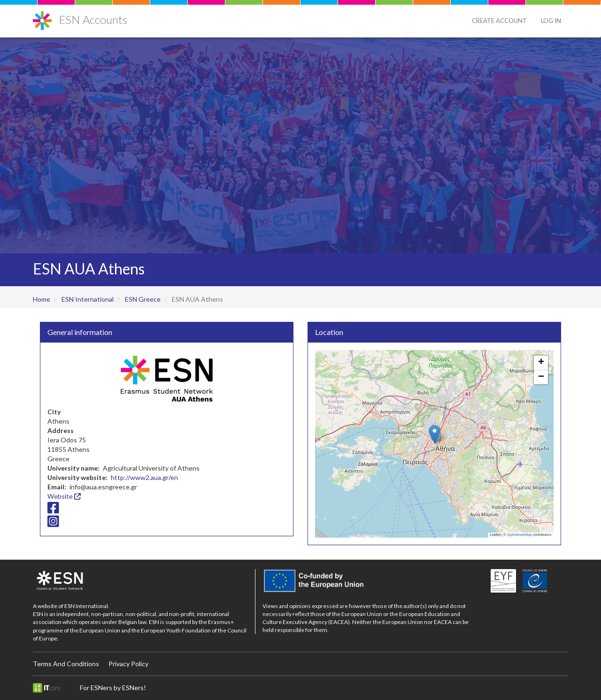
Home (42, 299)
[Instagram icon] (53, 524)
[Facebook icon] (53, 510)
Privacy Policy (128, 664)
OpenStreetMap (520, 535)
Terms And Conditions (66, 664)
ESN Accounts (93, 19)
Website (64, 496)
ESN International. (87, 606)
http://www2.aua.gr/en (144, 477)
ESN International (88, 299)
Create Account (499, 21)
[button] (435, 434)
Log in (551, 21)
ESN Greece (143, 299)
